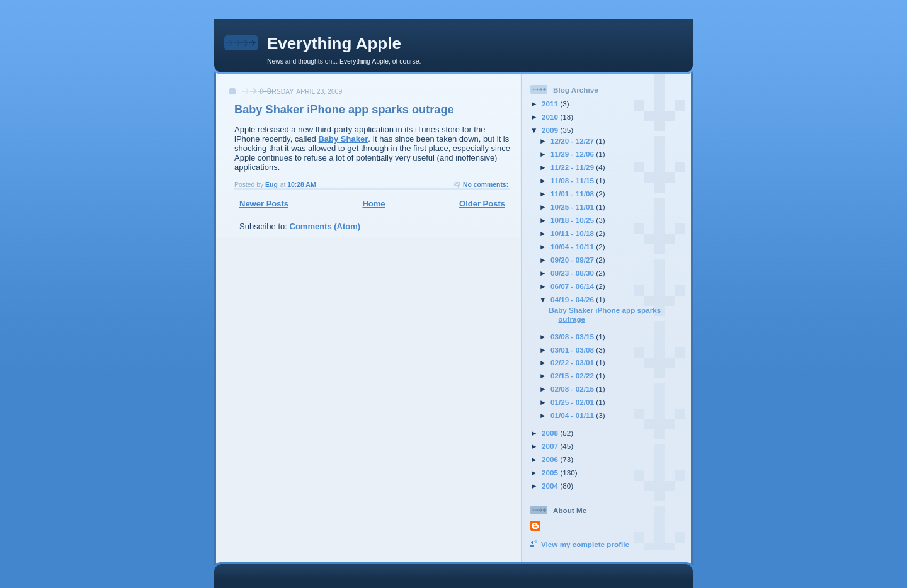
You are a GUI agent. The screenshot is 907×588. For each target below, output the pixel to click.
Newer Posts (264, 204)
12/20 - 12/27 (573, 141)
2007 (551, 446)
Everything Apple (334, 43)
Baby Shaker (343, 139)
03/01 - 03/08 (573, 350)
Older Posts (482, 204)
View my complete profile (585, 544)
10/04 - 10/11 (573, 246)
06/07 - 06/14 (573, 286)
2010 (551, 117)
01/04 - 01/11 (573, 415)
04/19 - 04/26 (573, 299)
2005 (551, 472)
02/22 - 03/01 (573, 362)
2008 (551, 433)
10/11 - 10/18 (573, 233)
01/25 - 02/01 (573, 402)
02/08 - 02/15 (573, 389)
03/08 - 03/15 (573, 336)
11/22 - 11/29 (573, 167)
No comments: (487, 185)
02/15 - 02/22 (573, 376)
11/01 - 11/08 (573, 194)
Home (374, 204)
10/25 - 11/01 (573, 207)
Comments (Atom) (325, 226)
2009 (551, 130)
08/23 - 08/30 (573, 273)
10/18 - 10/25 (573, 220)
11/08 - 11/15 (573, 180)
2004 (551, 486)
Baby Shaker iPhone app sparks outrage (344, 110)
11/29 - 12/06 (573, 154)
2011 (551, 104)
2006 (551, 459)
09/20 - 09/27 (573, 260)
